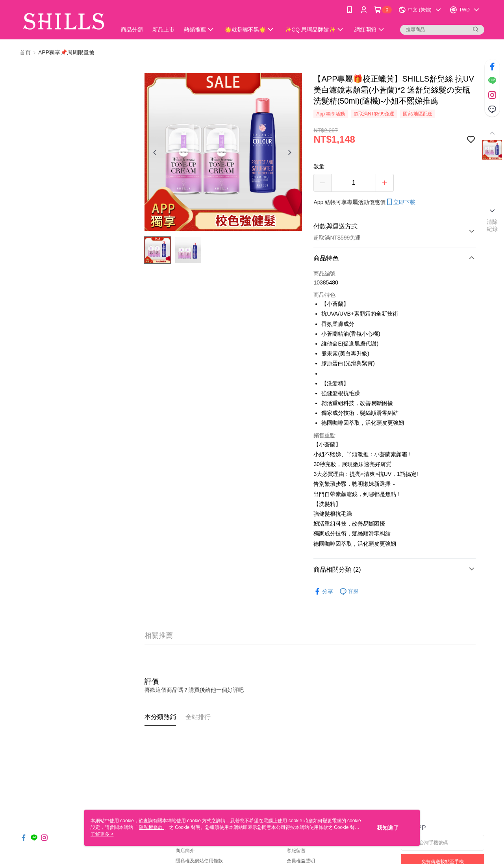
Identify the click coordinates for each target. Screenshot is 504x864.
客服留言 (296, 851)
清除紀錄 (492, 225)
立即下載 (400, 202)
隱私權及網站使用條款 (199, 861)
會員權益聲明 (301, 861)
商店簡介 (185, 851)
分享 (323, 592)
